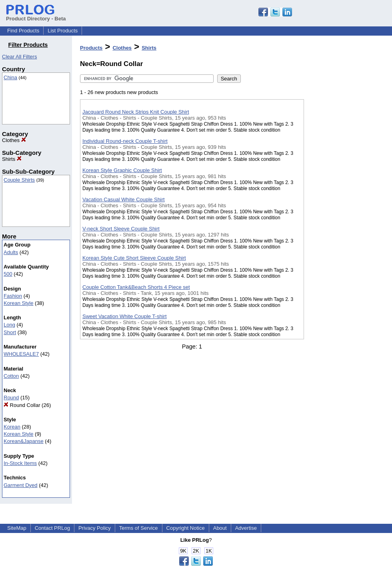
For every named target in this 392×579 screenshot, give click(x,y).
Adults (11, 252)
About (220, 528)
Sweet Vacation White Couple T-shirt (125, 316)
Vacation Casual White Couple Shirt (124, 199)
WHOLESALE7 (21, 354)
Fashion (13, 296)
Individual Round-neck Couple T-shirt (125, 141)
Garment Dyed (21, 485)
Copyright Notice (186, 528)
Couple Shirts (19, 180)
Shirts (12, 159)
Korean (12, 427)
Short (10, 332)
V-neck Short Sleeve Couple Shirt (121, 229)
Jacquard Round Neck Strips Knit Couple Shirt (136, 112)
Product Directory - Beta (36, 16)
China (10, 77)
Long (9, 325)
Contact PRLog (52, 528)
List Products (63, 31)
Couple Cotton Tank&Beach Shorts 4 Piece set (136, 287)
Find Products (23, 31)
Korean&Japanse (24, 441)
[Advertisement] (344, 208)
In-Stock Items (20, 463)
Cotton (11, 376)
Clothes (14, 140)
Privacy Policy (95, 528)
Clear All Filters (19, 57)
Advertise (246, 528)
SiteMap (17, 528)
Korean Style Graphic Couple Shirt (122, 170)
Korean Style (18, 303)
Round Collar (22, 405)
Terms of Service (139, 528)
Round (11, 398)
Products (91, 48)
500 (8, 274)
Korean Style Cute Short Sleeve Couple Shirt (134, 258)
